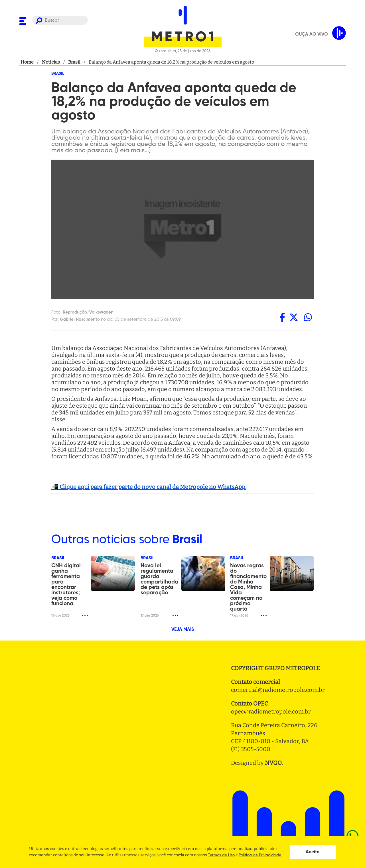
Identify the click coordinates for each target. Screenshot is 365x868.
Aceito (313, 852)
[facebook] (282, 317)
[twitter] (294, 317)
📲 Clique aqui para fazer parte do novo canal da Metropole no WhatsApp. (149, 487)
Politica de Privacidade (260, 855)
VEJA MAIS (183, 630)
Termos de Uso (221, 855)
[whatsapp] (308, 317)
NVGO (273, 763)
